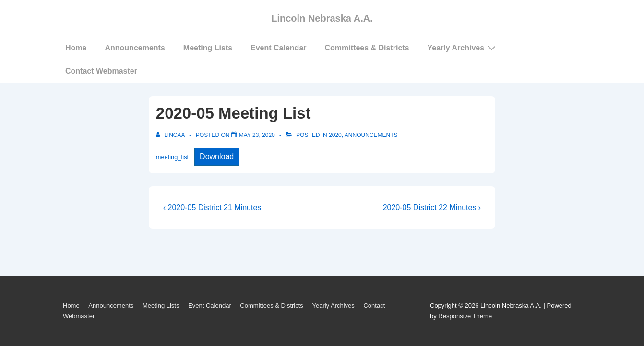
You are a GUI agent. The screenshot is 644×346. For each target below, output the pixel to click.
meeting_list (172, 157)
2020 (335, 135)
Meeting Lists (208, 48)
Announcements (135, 48)
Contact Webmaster (101, 71)
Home (76, 48)
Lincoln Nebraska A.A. (322, 18)
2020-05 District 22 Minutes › (432, 207)
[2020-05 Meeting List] (257, 135)
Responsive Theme (465, 316)
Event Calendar (278, 48)
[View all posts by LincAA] (171, 135)
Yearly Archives (463, 48)
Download (217, 156)
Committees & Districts (367, 48)
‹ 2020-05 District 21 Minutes (212, 207)
